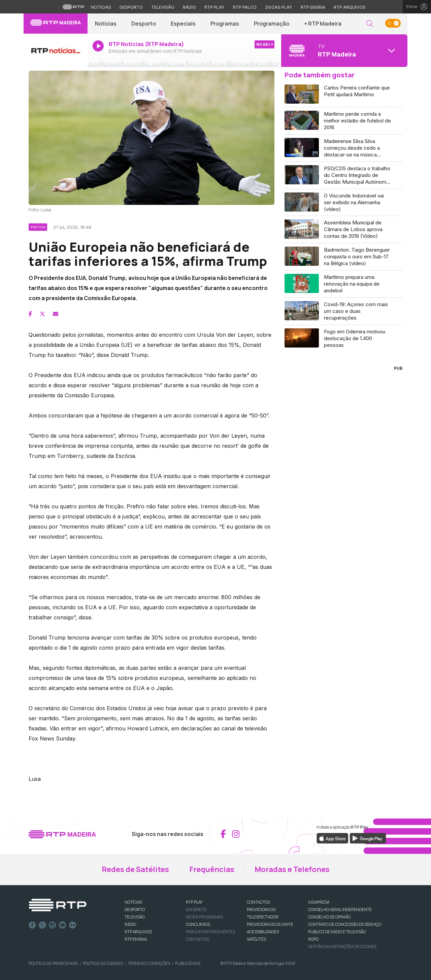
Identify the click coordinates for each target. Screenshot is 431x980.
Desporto (144, 24)
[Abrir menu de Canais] (343, 50)
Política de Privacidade (53, 963)
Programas (225, 24)
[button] (370, 24)
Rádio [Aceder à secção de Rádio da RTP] (189, 7)
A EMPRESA (319, 902)
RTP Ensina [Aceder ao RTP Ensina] (313, 7)
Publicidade (188, 963)
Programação (272, 24)
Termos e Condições (149, 963)
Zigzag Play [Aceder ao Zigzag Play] (279, 7)
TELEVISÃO (135, 917)
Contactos (197, 939)
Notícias (106, 24)
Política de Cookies (103, 963)
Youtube (63, 925)
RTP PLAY (194, 902)
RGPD (313, 939)
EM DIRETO (196, 910)
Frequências (212, 869)
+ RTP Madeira (323, 24)
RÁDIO (130, 924)
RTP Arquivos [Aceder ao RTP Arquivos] (350, 7)
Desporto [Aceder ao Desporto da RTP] (131, 7)
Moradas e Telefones (292, 869)
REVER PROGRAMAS (204, 917)
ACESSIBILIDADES (263, 932)
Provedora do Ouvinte (270, 924)
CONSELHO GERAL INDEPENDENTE (340, 910)
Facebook (32, 925)
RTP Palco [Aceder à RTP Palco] (245, 7)
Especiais (183, 24)
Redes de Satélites (135, 869)
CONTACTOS (258, 902)
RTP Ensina (136, 939)
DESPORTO (135, 910)
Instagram (53, 925)
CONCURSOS (198, 924)
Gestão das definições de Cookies (342, 947)
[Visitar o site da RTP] (73, 7)
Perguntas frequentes (210, 932)
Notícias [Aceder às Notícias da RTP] (101, 7)
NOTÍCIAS (133, 902)
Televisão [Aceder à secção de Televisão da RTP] (163, 7)
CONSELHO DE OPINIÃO (329, 917)
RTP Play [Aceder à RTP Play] (214, 7)
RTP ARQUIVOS (138, 932)
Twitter (42, 925)
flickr (73, 925)
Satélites (256, 939)
